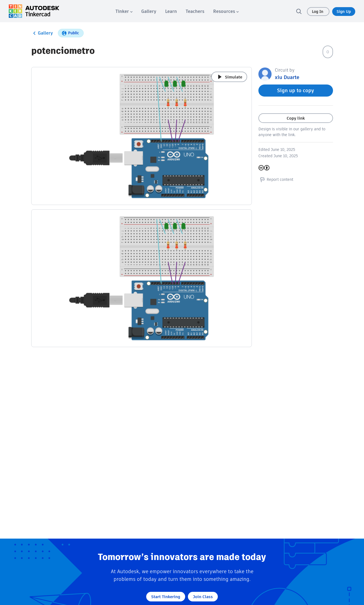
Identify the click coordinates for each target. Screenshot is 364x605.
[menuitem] (124, 11)
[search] (299, 11)
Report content (276, 179)
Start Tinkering (166, 597)
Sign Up (344, 12)
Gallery (42, 33)
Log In (318, 12)
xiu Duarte (287, 77)
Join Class (203, 597)
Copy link (296, 118)
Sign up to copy (296, 90)
